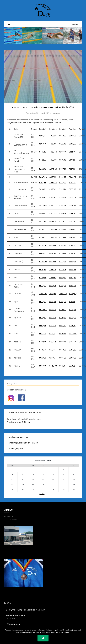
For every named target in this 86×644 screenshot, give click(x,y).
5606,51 (63, 334)
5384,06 (63, 229)
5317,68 (72, 237)
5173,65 (53, 350)
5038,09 (53, 286)
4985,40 (53, 183)
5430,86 (43, 169)
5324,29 (73, 205)
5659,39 (63, 350)
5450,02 (43, 189)
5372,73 (63, 262)
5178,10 (52, 334)
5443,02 (43, 197)
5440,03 (53, 366)
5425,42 (63, 318)
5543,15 (42, 302)
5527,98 (43, 221)
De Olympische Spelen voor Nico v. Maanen (26, 610)
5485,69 (43, 278)
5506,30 (63, 278)
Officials (11, 618)
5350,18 (63, 197)
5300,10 (72, 326)
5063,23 (63, 136)
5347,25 (63, 270)
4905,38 (53, 160)
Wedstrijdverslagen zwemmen (23, 443)
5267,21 (63, 205)
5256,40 (73, 254)
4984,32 (53, 237)
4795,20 (53, 136)
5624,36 (43, 334)
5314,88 (63, 160)
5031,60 (53, 310)
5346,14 (63, 189)
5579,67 (43, 318)
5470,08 (43, 205)
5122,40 (72, 152)
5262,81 (72, 221)
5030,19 (53, 262)
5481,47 (72, 342)
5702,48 (43, 342)
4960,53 (53, 213)
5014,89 (53, 254)
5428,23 (63, 310)
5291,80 (42, 144)
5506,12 (42, 254)
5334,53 (72, 270)
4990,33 (53, 205)
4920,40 (53, 152)
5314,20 (72, 213)
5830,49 (43, 366)
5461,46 (43, 152)
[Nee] (83, 635)
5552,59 (63, 326)
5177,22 (72, 160)
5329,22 (63, 183)
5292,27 (63, 177)
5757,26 (73, 350)
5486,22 (43, 229)
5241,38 (72, 183)
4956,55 (53, 177)
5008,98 (73, 136)
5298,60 (73, 245)
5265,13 (42, 136)
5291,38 (63, 152)
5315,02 (62, 221)
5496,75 (43, 350)
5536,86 (43, 270)
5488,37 (43, 237)
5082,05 (73, 144)
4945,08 (53, 229)
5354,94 (73, 286)
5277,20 (63, 169)
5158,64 (53, 342)
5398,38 (43, 183)
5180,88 (63, 144)
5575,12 (72, 366)
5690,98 (73, 358)
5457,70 (43, 245)
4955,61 (53, 278)
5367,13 (63, 245)
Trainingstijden (16, 449)
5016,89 (53, 294)
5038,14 (53, 245)
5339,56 (72, 310)
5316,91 (72, 229)
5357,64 (73, 278)
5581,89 (63, 342)
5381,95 (72, 302)
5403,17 (63, 254)
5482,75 (63, 294)
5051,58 (53, 318)
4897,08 (53, 169)
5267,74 (53, 358)
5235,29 (72, 197)
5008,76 (53, 221)
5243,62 (73, 177)
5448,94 (43, 177)
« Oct (42, 494)
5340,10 (72, 262)
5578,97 (43, 286)
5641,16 (62, 366)
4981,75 (53, 197)
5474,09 (73, 334)
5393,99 (63, 286)
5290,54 (73, 294)
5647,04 (43, 310)
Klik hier (27, 422)
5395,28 (63, 302)
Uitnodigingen (14, 624)
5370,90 (63, 237)
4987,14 (53, 270)
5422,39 (43, 160)
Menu (75, 24)
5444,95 (43, 262)
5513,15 (42, 213)
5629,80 (43, 358)
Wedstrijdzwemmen (15, 615)
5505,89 (63, 358)
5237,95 (72, 189)
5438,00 (73, 318)
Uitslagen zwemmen (19, 437)
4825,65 (53, 144)
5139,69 (53, 326)
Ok (43, 638)
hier (38, 419)
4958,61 (53, 189)
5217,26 (72, 169)
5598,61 (42, 326)
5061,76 (53, 302)
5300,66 (63, 213)
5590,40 (43, 294)
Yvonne (56, 113)
